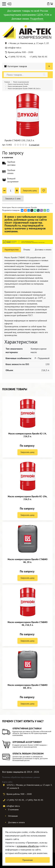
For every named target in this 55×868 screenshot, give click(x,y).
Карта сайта (7, 782)
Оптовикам (13, 816)
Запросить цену (30, 191)
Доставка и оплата (16, 822)
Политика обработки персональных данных (21, 777)
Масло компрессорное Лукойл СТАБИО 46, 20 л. (28, 561)
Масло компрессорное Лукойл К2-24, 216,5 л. (27, 435)
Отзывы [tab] (27, 250)
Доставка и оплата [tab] (43, 250)
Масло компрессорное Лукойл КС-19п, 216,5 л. (27, 498)
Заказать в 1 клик (13, 199)
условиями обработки (28, 846)
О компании (13, 810)
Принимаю (28, 860)
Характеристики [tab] (12, 250)
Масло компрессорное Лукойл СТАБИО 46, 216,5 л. (28, 624)
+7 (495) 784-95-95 (38, 57)
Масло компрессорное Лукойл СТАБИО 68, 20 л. (28, 686)
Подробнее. (37, 19)
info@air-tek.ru (15, 48)
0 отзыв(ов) (34, 145)
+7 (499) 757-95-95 (17, 57)
